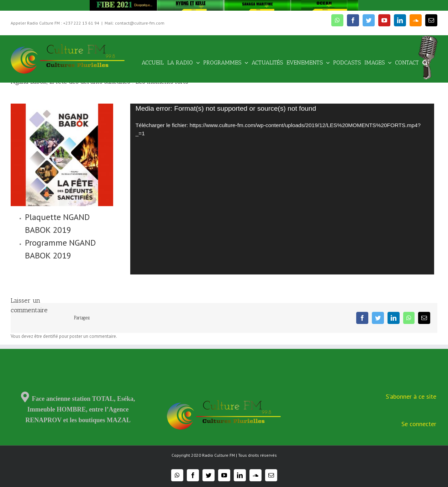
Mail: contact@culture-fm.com (135, 23)
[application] (282, 189)
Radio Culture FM (218, 455)
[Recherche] (425, 62)
